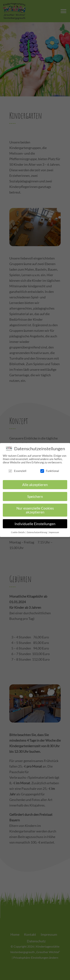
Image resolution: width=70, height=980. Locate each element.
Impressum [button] (54, 529)
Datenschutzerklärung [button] (37, 529)
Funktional (50, 468)
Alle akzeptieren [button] (35, 481)
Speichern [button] (35, 493)
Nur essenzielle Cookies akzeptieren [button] (35, 507)
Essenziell (17, 468)
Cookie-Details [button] (18, 529)
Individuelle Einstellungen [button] (35, 521)
